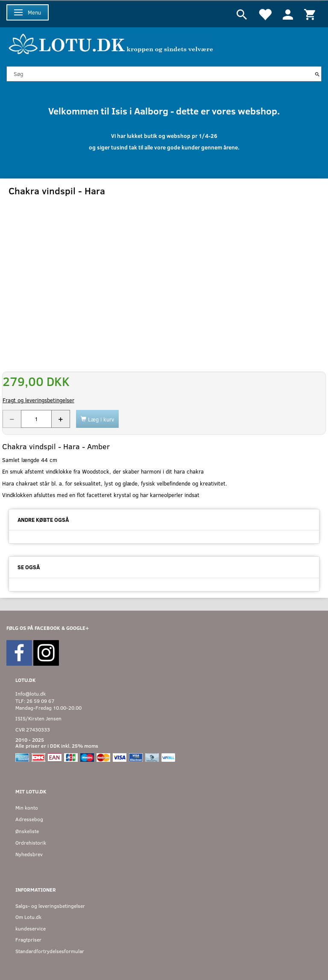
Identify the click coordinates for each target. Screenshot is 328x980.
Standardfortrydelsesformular (50, 951)
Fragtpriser (28, 940)
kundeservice (31, 929)
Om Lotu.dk (28, 917)
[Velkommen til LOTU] (111, 43)
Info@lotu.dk (31, 694)
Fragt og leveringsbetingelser (38, 400)
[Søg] (317, 74)
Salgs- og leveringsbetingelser (50, 906)
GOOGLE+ (78, 628)
